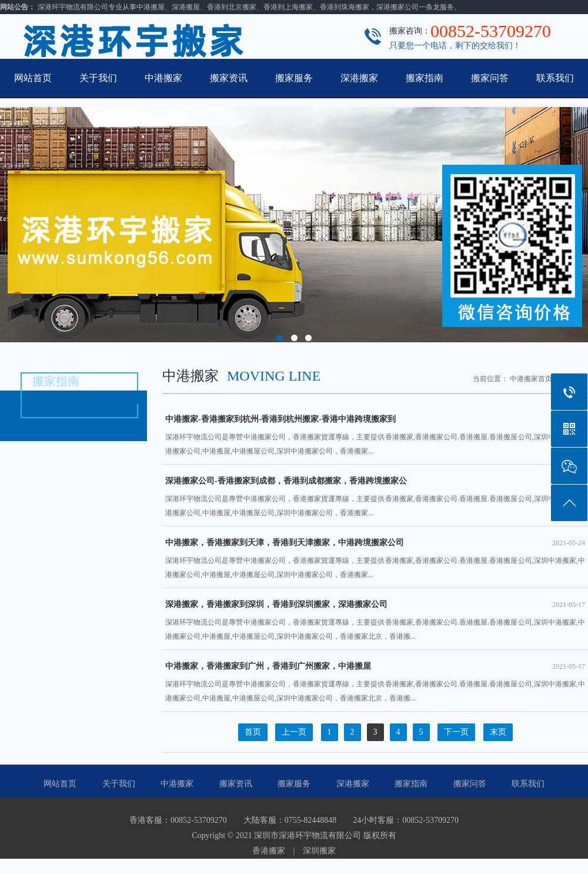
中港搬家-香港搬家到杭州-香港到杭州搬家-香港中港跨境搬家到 (375, 419)
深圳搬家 (319, 851)
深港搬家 (359, 78)
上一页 (294, 732)
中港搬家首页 (531, 379)
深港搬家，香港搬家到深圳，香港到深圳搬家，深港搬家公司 (375, 605)
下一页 (456, 732)
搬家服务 (294, 78)
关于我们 (98, 78)
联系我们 (555, 78)
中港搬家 (163, 78)
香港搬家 (269, 851)
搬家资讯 (229, 78)
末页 (498, 732)
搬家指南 (425, 78)
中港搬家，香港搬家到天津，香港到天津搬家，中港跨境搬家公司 (375, 543)
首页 (253, 732)
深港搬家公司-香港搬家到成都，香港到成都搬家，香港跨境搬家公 (375, 481)
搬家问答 (490, 78)
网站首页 (33, 78)
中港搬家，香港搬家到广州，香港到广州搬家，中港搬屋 (375, 666)
